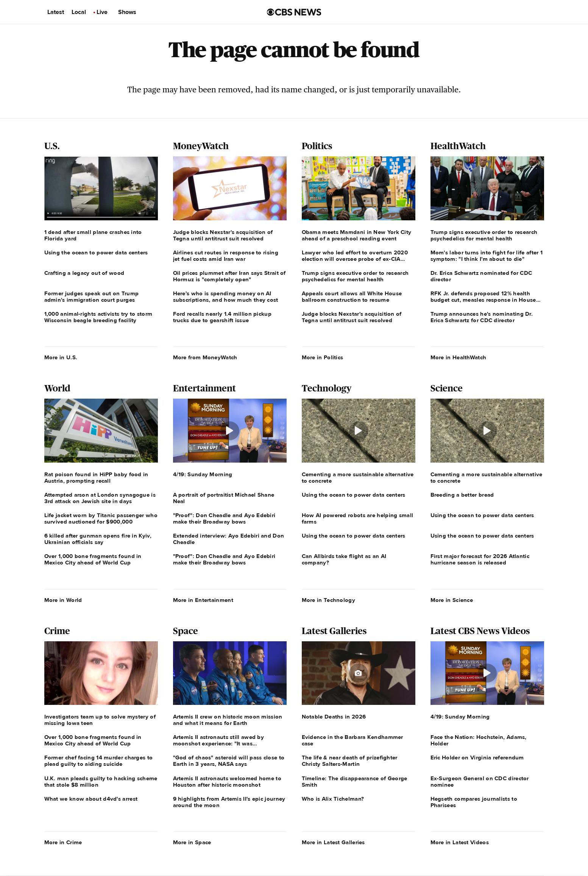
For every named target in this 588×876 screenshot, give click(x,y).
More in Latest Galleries (333, 842)
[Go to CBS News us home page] (294, 12)
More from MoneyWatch (205, 357)
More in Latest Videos (460, 842)
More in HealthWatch (459, 357)
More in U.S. (61, 357)
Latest (56, 12)
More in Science (452, 600)
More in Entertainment (203, 600)
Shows (127, 12)
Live (102, 12)
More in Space (192, 842)
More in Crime (63, 842)
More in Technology (328, 600)
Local (79, 12)
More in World (63, 600)
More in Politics (323, 357)
